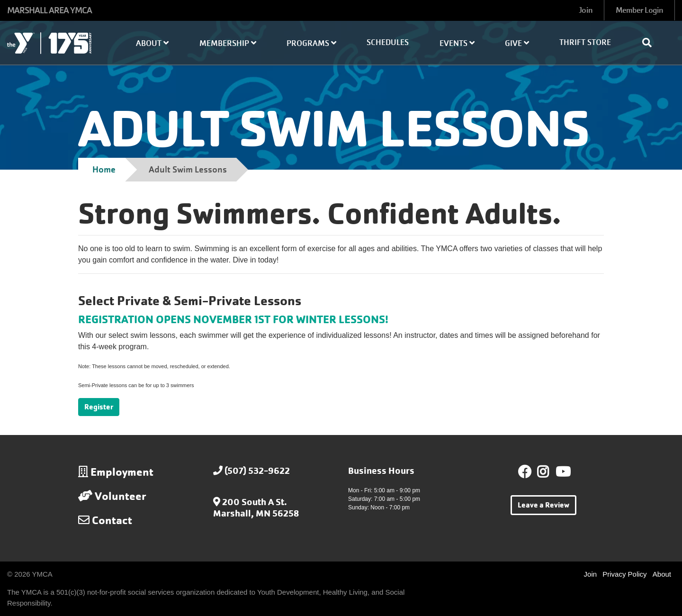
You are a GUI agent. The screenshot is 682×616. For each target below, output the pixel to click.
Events (457, 43)
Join (585, 10)
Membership (228, 43)
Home (104, 169)
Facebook (525, 472)
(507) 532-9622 (257, 471)
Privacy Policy (624, 574)
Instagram (550, 472)
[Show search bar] (651, 43)
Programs (311, 43)
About (152, 43)
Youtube (562, 472)
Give (517, 43)
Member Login (639, 10)
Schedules (388, 42)
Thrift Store (585, 42)
